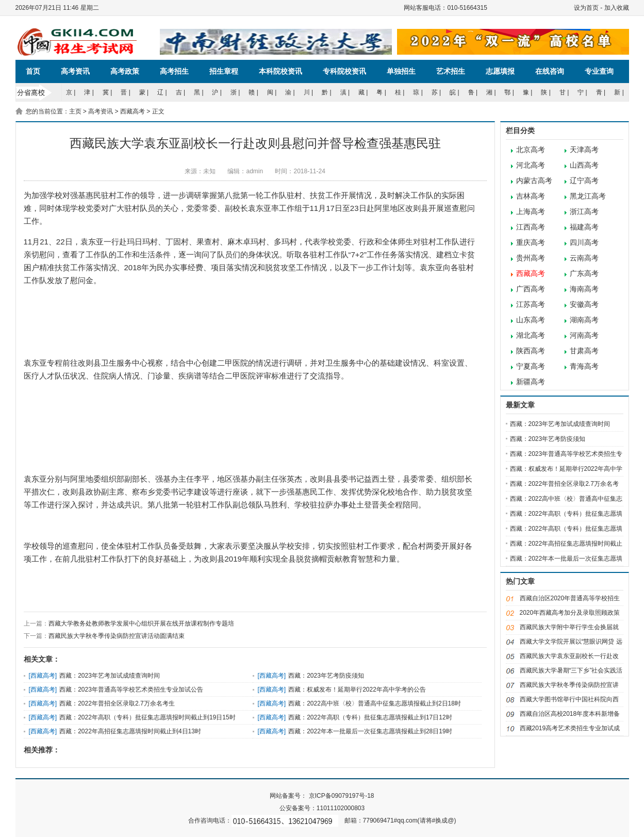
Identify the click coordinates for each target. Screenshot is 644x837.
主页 (75, 111)
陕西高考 (531, 351)
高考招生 (174, 71)
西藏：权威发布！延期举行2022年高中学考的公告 (357, 690)
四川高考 (584, 243)
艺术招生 (451, 71)
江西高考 (531, 227)
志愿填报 (500, 71)
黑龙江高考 (588, 196)
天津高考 (584, 150)
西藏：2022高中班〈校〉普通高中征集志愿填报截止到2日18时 (375, 703)
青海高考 (584, 366)
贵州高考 (531, 258)
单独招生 (401, 71)
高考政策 (125, 71)
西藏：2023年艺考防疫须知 (326, 676)
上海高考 (531, 212)
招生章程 (224, 71)
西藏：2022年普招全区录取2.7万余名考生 (117, 703)
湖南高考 (584, 320)
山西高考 (584, 165)
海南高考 (584, 289)
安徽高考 (584, 305)
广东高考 (584, 274)
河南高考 (584, 335)
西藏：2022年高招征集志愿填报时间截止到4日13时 (130, 731)
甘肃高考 (584, 351)
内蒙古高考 (534, 181)
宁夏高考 (531, 366)
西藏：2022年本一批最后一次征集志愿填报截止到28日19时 (370, 731)
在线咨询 (550, 71)
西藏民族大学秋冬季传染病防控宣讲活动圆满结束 (117, 636)
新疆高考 (531, 382)
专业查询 (599, 71)
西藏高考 (133, 111)
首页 (33, 71)
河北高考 (531, 165)
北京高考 (531, 150)
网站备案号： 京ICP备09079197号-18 (322, 796)
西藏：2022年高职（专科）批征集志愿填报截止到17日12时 (370, 717)
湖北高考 (531, 335)
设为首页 (586, 8)
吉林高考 (531, 196)
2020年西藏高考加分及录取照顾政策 (570, 613)
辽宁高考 (584, 181)
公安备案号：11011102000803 (322, 808)
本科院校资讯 (280, 71)
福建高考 (584, 227)
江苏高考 (531, 305)
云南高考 (584, 258)
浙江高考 (584, 212)
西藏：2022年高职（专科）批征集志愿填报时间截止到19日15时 (147, 717)
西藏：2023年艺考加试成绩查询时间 (110, 676)
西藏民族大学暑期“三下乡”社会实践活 (571, 670)
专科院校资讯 (344, 71)
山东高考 (531, 320)
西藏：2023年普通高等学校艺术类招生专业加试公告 (131, 690)
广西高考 (531, 289)
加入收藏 (617, 8)
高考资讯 (75, 71)
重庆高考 (531, 243)
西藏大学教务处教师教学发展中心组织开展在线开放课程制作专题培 (141, 623)
